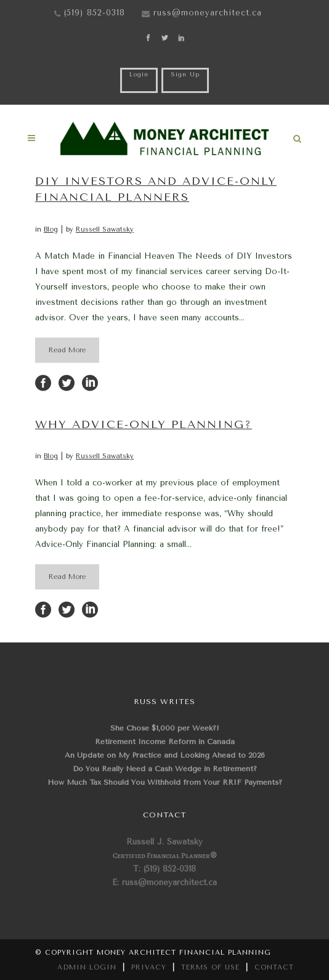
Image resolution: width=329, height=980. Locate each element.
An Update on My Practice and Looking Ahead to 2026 (165, 755)
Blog (51, 229)
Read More (67, 350)
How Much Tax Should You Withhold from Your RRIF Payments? (165, 782)
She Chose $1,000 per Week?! (165, 728)
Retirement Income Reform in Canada (165, 742)
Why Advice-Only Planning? (144, 424)
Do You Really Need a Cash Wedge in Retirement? (165, 769)
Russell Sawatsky (105, 229)
